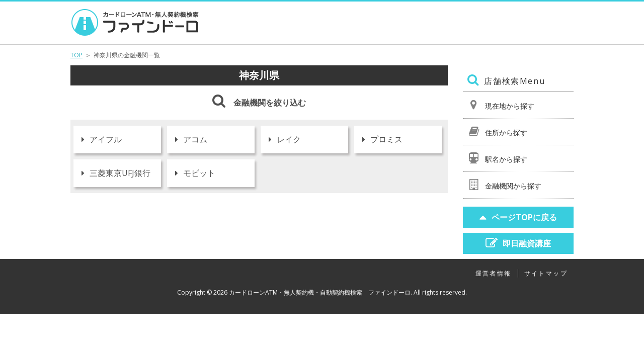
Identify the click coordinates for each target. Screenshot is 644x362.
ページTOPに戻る (518, 217)
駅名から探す (497, 158)
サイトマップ (546, 273)
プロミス (382, 139)
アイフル (102, 139)
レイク (285, 139)
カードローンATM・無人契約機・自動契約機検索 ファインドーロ (320, 292)
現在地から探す (501, 105)
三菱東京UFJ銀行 (116, 173)
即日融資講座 (518, 243)
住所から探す (497, 131)
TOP (76, 55)
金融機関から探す (504, 185)
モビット (195, 173)
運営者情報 (494, 273)
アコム (191, 139)
